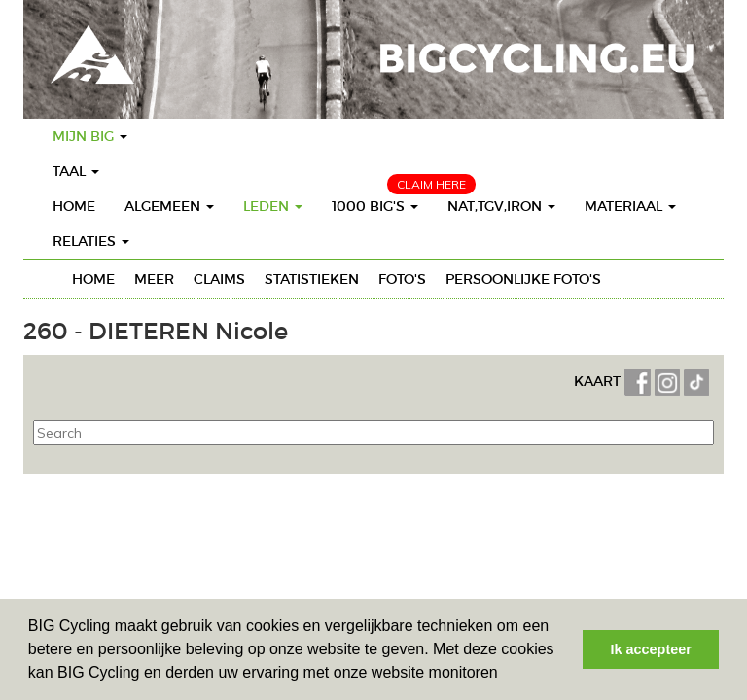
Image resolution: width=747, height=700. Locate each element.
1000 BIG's (375, 206)
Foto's (402, 279)
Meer (154, 279)
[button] (505, 675)
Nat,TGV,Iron (501, 206)
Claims (219, 279)
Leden (273, 206)
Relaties (91, 241)
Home (74, 206)
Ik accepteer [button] (651, 649)
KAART (599, 381)
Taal (76, 171)
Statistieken (312, 279)
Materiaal (630, 206)
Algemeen (169, 206)
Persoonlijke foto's (523, 279)
